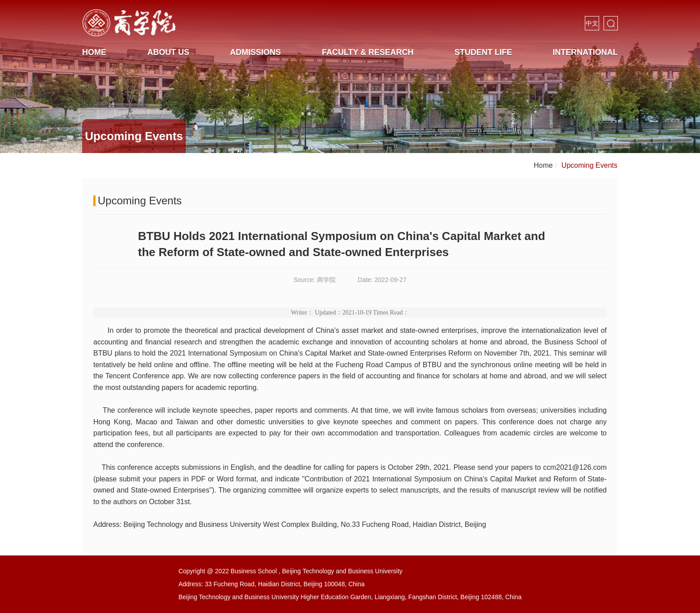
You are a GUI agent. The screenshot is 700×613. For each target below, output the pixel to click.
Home (543, 165)
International (585, 52)
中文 (592, 23)
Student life (483, 52)
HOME (94, 52)
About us (168, 52)
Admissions (255, 52)
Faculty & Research (368, 52)
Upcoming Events (590, 165)
